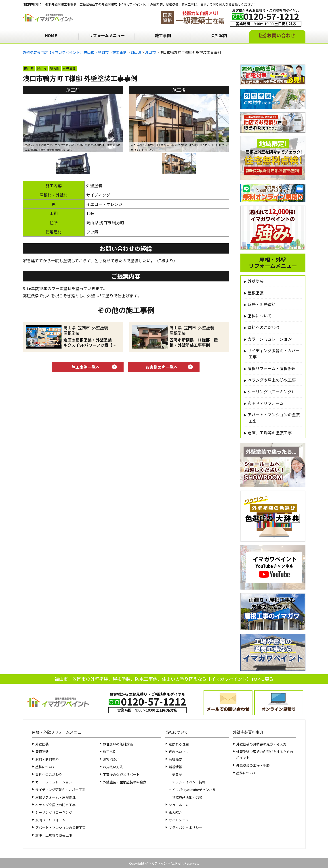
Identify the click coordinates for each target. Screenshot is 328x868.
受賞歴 (177, 774)
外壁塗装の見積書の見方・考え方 (261, 744)
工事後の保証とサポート (121, 774)
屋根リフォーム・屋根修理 (272, 368)
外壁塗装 (69, 69)
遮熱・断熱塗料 (262, 304)
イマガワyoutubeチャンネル (194, 790)
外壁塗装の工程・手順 (253, 765)
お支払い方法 (113, 767)
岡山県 (29, 69)
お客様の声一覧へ (162, 367)
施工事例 (163, 35)
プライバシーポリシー (185, 827)
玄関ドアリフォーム (266, 403)
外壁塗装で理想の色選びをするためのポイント (265, 755)
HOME (51, 35)
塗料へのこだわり (264, 327)
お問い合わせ (281, 35)
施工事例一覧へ (86, 367)
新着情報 (175, 767)
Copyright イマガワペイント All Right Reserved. (164, 863)
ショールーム (179, 805)
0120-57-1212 (271, 16)
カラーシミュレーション (270, 339)
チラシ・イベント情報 (189, 782)
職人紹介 (175, 812)
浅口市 (42, 69)
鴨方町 (55, 69)
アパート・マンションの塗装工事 (274, 418)
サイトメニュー (180, 820)
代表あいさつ (179, 752)
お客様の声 (111, 759)
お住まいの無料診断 (118, 744)
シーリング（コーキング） (272, 391)
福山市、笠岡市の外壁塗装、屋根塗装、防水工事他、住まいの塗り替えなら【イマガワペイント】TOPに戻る (164, 679)
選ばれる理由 (179, 744)
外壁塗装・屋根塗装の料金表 (125, 782)
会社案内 (219, 35)
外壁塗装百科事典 (248, 732)
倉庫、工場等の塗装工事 (270, 433)
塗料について (260, 316)
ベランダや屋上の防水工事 (272, 380)
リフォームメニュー (107, 35)
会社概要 (175, 759)
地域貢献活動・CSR (187, 797)
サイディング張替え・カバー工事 (274, 354)
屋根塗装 (256, 293)
